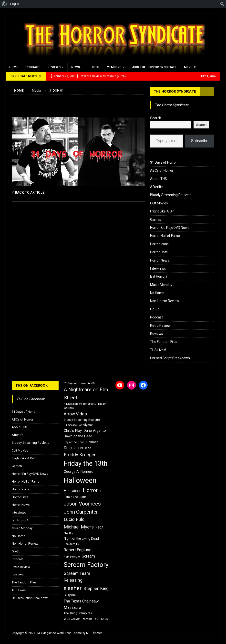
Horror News (160, 260)
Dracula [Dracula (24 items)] (70, 448)
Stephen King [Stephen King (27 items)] (96, 589)
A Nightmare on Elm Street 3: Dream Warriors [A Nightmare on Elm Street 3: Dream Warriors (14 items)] (85, 406)
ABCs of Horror (162, 170)
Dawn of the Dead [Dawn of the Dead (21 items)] (78, 436)
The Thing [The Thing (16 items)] (70, 613)
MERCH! (190, 67)
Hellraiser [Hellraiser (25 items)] (72, 491)
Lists (95, 67)
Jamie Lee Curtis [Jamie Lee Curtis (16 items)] (75, 497)
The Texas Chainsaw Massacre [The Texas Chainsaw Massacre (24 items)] (81, 604)
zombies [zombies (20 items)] (101, 619)
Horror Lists (159, 252)
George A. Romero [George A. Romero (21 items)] (79, 472)
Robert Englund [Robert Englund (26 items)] (78, 550)
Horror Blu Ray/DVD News (170, 228)
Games (156, 220)
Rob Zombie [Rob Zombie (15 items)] (72, 557)
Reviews (54, 67)
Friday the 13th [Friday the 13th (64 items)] (86, 464)
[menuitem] (4, 4)
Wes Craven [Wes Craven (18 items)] (72, 619)
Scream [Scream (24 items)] (88, 556)
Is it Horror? (159, 276)
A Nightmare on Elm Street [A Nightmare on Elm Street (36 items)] (86, 394)
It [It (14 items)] (100, 491)
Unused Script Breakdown (170, 358)
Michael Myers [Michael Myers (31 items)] (79, 527)
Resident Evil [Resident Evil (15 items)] (72, 544)
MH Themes (94, 633)
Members (114, 67)
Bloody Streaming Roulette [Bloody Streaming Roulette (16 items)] (82, 420)
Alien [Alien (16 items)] (91, 383)
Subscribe (200, 141)
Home (14, 67)
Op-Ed (155, 309)
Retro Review (160, 326)
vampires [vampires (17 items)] (86, 613)
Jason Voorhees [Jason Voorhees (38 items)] (82, 504)
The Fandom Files (164, 342)
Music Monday (161, 285)
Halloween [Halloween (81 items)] (80, 480)
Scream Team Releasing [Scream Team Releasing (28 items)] (77, 577)
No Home (157, 293)
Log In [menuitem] (15, 4)
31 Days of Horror (164, 162)
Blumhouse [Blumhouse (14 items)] (70, 425)
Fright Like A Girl (162, 211)
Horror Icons (159, 244)
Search (156, 118)
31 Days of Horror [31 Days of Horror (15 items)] (75, 383)
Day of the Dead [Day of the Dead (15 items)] (74, 442)
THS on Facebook (31, 385)
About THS (159, 179)
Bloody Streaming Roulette (171, 195)
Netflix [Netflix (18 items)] (68, 533)
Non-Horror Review (165, 301)
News (76, 67)
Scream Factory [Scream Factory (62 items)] (86, 565)
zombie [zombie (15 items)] (87, 619)
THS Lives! (158, 350)
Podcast (33, 67)
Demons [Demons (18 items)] (92, 442)
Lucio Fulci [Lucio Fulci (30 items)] (75, 519)
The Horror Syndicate (175, 91)
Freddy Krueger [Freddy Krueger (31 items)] (80, 455)
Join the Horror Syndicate (154, 67)
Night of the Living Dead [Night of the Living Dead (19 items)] (81, 538)
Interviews (158, 268)
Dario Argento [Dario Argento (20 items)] (95, 431)
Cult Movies (159, 203)
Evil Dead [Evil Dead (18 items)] (85, 448)
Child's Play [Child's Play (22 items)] (73, 431)
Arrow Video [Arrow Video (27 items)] (75, 414)
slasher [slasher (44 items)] (73, 588)
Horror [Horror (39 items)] (90, 490)
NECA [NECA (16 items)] (99, 528)
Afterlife (157, 187)
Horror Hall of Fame (165, 236)
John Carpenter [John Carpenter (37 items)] (81, 512)
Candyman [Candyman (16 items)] (86, 425)
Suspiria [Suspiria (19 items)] (70, 595)
